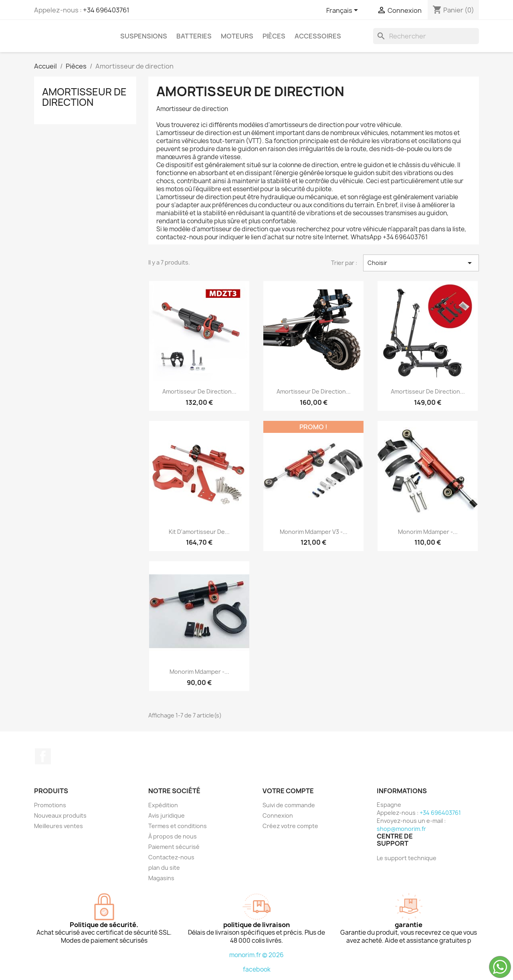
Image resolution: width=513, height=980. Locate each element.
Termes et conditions (178, 826)
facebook (257, 969)
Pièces (274, 36)
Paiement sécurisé (174, 847)
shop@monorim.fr (401, 829)
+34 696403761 (106, 10)
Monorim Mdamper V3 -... (314, 532)
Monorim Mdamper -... (428, 532)
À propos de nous (173, 836)
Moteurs (237, 36)
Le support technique (407, 858)
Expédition (163, 805)
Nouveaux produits (60, 815)
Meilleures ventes (59, 826)
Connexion (278, 815)
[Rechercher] (426, 36)
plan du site (164, 868)
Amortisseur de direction (84, 97)
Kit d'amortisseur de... (199, 532)
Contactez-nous (171, 857)
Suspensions (144, 36)
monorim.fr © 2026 (256, 955)
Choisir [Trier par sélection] (421, 263)
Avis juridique (167, 815)
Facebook (43, 756)
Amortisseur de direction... (199, 391)
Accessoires (318, 36)
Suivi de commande (289, 805)
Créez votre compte (290, 826)
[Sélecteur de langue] (343, 11)
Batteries (194, 36)
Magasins (161, 878)
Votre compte (288, 791)
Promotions (50, 805)
